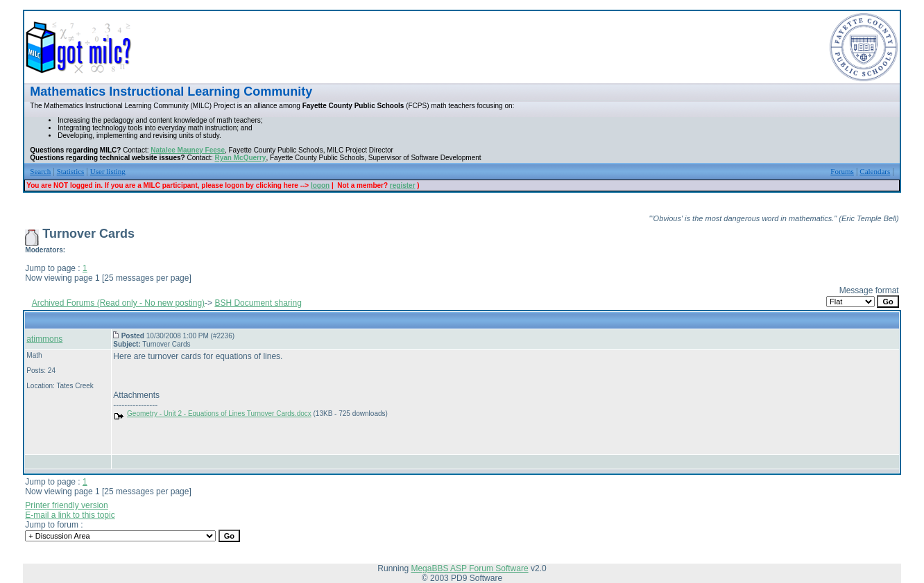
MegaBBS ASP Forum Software (469, 568)
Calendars (875, 171)
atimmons (44, 339)
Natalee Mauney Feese (188, 150)
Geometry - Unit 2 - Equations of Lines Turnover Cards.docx (219, 414)
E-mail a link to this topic (70, 515)
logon (320, 185)
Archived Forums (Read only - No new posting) (118, 303)
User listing (108, 171)
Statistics (71, 171)
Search (40, 171)
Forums (842, 171)
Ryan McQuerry (241, 158)
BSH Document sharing (258, 303)
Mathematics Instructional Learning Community (171, 92)
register (403, 185)
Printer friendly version (66, 505)
